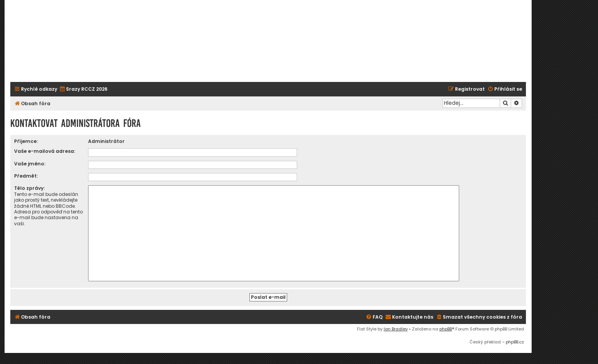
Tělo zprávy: (29, 188)
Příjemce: (26, 141)
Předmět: (26, 176)
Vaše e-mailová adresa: (45, 151)
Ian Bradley (396, 329)
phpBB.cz (515, 342)
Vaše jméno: (30, 164)
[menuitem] (83, 89)
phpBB (446, 329)
